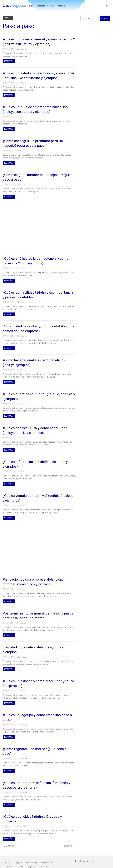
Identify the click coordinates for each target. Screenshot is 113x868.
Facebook (80, 855)
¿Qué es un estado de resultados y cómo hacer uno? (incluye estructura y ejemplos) (38, 75)
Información (12, 860)
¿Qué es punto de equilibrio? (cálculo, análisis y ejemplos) (34, 394)
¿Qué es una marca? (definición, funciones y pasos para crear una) (38, 779)
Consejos (51, 6)
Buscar (105, 18)
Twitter (91, 855)
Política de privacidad (41, 860)
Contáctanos (24, 860)
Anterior (9, 840)
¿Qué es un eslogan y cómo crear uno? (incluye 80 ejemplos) (35, 678)
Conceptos (40, 6)
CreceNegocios (17, 856)
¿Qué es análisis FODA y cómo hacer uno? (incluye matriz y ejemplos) (38, 427)
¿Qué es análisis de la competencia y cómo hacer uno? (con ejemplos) (38, 259)
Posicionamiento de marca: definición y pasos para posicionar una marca (36, 611)
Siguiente (69, 840)
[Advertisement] (39, 228)
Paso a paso (63, 6)
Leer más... (9, 61)
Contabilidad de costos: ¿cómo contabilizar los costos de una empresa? (39, 326)
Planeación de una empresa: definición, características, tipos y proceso (35, 578)
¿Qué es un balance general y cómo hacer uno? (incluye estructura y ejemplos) (37, 41)
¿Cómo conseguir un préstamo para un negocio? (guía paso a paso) (36, 142)
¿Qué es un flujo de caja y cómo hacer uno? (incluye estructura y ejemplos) (39, 108)
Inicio (31, 6)
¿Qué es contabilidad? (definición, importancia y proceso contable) (31, 293)
